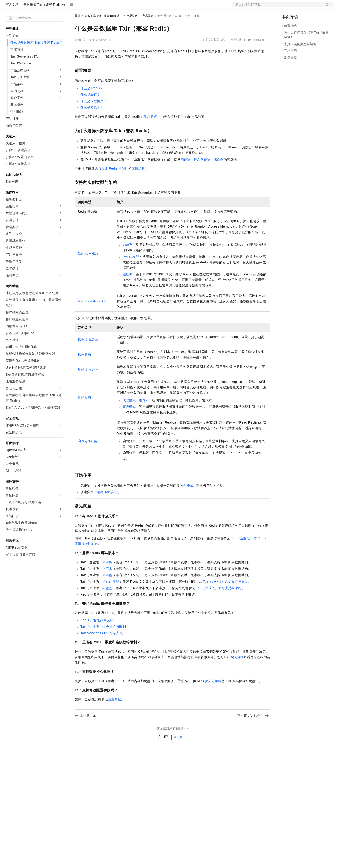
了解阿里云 (152, 7)
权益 (88, 7)
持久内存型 (202, 174)
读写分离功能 (88, 456)
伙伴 (125, 7)
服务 (136, 7)
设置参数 (114, 714)
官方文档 (12, 19)
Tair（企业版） (89, 268)
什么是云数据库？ (94, 116)
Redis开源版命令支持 (97, 635)
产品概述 (132, 31)
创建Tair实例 (107, 507)
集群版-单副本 (88, 384)
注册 (309, 7)
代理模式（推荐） (136, 415)
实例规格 (237, 672)
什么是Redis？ (92, 103)
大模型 (47, 7)
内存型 (186, 174)
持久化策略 (213, 696)
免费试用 (190, 500)
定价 (99, 7)
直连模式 (129, 421)
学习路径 (151, 131)
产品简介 (148, 31)
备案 (287, 7)
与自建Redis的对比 (113, 183)
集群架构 (84, 412)
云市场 (112, 7)
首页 (77, 31)
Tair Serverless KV (92, 316)
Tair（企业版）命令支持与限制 (226, 596)
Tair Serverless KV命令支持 (102, 648)
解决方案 (74, 7)
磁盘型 (219, 174)
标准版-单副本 (88, 354)
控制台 (298, 7)
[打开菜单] (7, 7)
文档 (277, 7)
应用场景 (138, 183)
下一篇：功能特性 (253, 730)
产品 (60, 7)
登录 (326, 7)
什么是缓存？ (90, 109)
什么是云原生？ (92, 122)
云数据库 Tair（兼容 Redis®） (45, 19)
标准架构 (84, 369)
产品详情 (236, 55)
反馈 (178, 752)
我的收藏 (259, 55)
